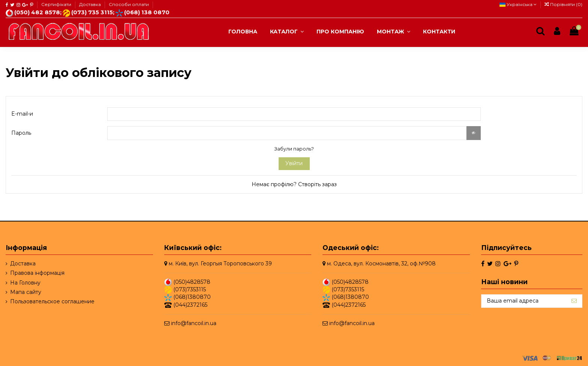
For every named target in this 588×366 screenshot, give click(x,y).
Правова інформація (37, 273)
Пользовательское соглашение (52, 301)
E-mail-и (22, 114)
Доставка (91, 4)
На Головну (25, 283)
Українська (518, 4)
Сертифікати (57, 4)
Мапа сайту (26, 292)
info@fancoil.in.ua (194, 323)
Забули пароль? (294, 149)
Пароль (21, 133)
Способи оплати (129, 4)
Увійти (294, 163)
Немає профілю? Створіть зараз (294, 184)
